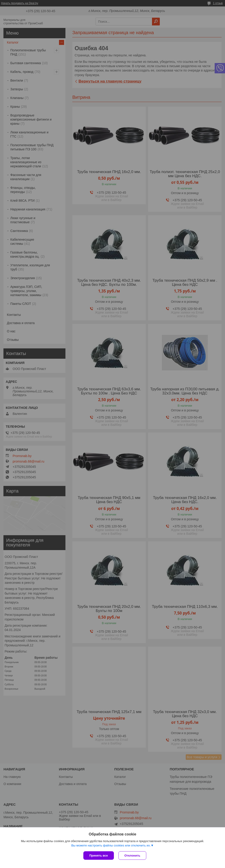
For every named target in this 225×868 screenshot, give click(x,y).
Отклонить (132, 856)
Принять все (99, 856)
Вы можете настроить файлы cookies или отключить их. (111, 845)
